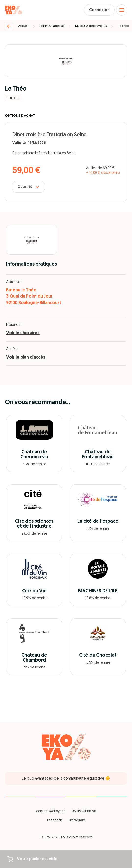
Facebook (54, 820)
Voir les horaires (23, 333)
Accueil (23, 26)
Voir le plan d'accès (26, 357)
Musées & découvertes (91, 26)
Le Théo (123, 26)
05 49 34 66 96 (84, 811)
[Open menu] (122, 10)
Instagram (77, 820)
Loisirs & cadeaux (52, 26)
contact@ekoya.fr (50, 811)
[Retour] (9, 26)
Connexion (99, 10)
